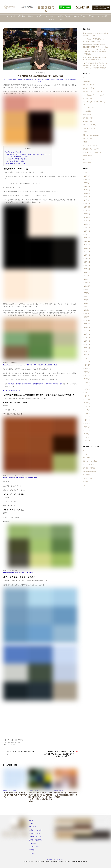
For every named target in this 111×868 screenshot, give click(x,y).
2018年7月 (86, 417)
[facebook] (39, 8)
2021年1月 (86, 317)
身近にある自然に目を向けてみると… (16, 163)
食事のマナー (87, 163)
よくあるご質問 (103, 16)
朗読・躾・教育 (88, 139)
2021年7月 (86, 296)
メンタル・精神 (88, 98)
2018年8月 (86, 413)
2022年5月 (86, 262)
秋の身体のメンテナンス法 (13, 152)
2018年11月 (86, 403)
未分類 (15, 790)
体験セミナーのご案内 (35, 16)
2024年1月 (86, 200)
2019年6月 (86, 379)
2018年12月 (86, 399)
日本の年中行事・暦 (30, 80)
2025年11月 (86, 176)
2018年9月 (86, 410)
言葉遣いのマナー (88, 156)
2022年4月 (86, 265)
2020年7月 (86, 334)
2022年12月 (87, 238)
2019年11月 (86, 362)
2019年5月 (86, 382)
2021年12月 (86, 279)
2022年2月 (86, 272)
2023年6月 (86, 217)
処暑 (52, 80)
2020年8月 (86, 331)
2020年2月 (86, 351)
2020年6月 (86, 338)
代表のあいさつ (88, 115)
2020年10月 (87, 324)
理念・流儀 (22, 16)
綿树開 (72, 80)
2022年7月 (86, 255)
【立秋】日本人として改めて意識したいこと (22, 753)
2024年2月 (86, 197)
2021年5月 (86, 303)
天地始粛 (57, 80)
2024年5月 (86, 190)
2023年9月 (86, 210)
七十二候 (41, 80)
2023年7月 (86, 214)
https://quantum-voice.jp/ (12, 390)
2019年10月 (86, 365)
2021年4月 (86, 307)
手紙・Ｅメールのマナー (90, 125)
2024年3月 (86, 193)
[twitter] (53, 8)
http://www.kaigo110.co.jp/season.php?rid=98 (18, 573)
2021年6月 (86, 300)
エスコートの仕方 (88, 88)
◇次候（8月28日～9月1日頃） (17, 159)
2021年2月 (86, 314)
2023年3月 (86, 228)
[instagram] (42, 8)
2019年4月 (86, 386)
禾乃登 (65, 80)
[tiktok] (46, 11)
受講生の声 (92, 16)
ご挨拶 (13, 16)
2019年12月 (86, 358)
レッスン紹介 (87, 111)
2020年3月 (86, 348)
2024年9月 (86, 186)
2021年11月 (86, 283)
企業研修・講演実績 (64, 16)
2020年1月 (86, 355)
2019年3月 (86, 389)
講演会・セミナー (88, 159)
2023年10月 (87, 207)
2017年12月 (86, 441)
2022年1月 (86, 276)
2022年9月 (86, 248)
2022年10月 (87, 245)
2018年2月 (86, 434)
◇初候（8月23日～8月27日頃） (17, 156)
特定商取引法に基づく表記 (55, 859)
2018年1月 (86, 437)
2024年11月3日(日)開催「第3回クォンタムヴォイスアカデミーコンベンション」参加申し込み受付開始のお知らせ (95, 65)
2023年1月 (86, 234)
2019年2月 (86, 393)
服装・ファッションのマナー (92, 135)
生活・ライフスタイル (90, 145)
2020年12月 (87, 320)
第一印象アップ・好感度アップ (92, 152)
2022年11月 (86, 241)
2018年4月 (86, 427)
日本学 (85, 132)
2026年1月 (86, 173)
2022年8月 (86, 252)
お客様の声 (86, 81)
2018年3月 (86, 430)
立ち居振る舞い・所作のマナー (92, 149)
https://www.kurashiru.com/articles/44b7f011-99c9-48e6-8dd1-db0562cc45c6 (30, 365)
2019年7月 (86, 375)
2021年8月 (86, 293)
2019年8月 (86, 372)
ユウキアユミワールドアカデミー (13, 80)
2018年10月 (86, 406)
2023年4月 (86, 224)
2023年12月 (87, 204)
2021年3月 (86, 310)
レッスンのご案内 (50, 16)
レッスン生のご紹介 (89, 108)
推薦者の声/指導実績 (79, 16)
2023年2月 (86, 231)
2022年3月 (86, 269)
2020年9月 (86, 327)
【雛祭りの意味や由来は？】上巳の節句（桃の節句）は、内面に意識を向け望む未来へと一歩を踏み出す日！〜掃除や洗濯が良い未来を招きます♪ (40, 797)
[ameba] (49, 8)
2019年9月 (86, 369)
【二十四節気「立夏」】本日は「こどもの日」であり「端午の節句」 (15, 795)
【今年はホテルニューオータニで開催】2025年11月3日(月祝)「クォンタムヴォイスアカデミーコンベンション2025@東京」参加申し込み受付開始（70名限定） (95, 49)
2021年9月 (86, 289)
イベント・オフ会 (88, 85)
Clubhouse (86, 78)
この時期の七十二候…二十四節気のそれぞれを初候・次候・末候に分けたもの (28, 154)
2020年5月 (86, 341)
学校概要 (51, 19)
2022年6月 (86, 259)
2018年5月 (86, 424)
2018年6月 (86, 420)
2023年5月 (86, 221)
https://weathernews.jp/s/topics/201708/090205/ (20, 478)
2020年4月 (86, 344)
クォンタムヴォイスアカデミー (92, 92)
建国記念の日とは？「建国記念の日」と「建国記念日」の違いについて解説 (65, 795)
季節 (61, 80)
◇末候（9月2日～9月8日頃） (17, 161)
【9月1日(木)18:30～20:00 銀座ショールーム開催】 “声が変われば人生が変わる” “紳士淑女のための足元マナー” (59, 754)
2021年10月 (86, 286)
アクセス (60, 19)
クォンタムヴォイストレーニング (93, 95)
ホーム (6, 16)
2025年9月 (86, 179)
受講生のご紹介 (88, 121)
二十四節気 (47, 80)
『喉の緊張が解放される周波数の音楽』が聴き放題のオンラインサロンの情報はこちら (35, 384)
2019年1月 (86, 396)
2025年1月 (86, 183)
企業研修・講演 (88, 118)
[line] (46, 8)
